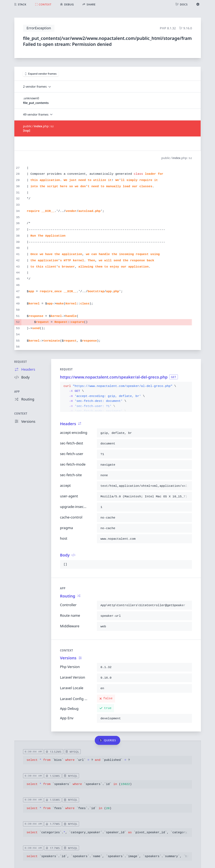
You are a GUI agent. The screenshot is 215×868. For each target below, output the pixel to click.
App (17, 392)
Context (21, 414)
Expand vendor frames (41, 74)
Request (21, 362)
